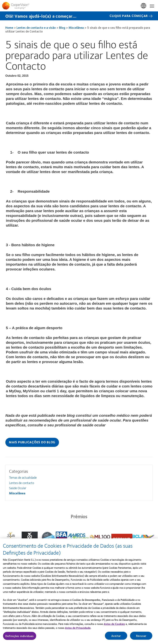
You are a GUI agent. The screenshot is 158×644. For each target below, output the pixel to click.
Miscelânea (76, 27)
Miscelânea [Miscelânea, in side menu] (17, 493)
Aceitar (116, 636)
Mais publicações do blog (32, 442)
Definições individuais (20, 636)
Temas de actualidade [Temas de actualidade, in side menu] (23, 477)
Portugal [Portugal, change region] (144, 6)
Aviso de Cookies (114, 624)
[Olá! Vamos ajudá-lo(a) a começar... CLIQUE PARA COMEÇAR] (79, 16)
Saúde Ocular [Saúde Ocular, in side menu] (18, 488)
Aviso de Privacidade (78, 628)
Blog (62, 27)
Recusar (141, 636)
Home (9, 27)
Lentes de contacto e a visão (36, 27)
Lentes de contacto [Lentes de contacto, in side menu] (22, 483)
